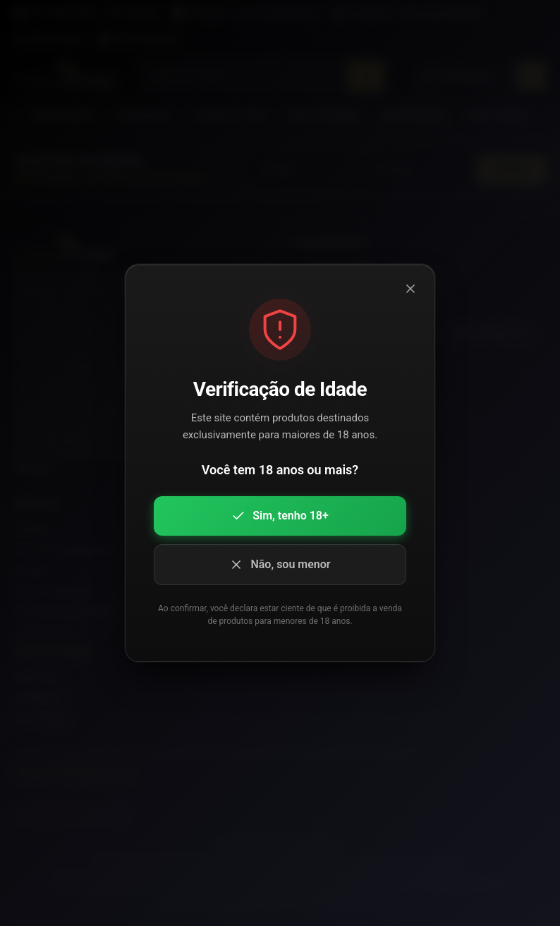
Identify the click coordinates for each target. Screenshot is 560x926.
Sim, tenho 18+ (280, 516)
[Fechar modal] (410, 289)
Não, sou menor (280, 565)
